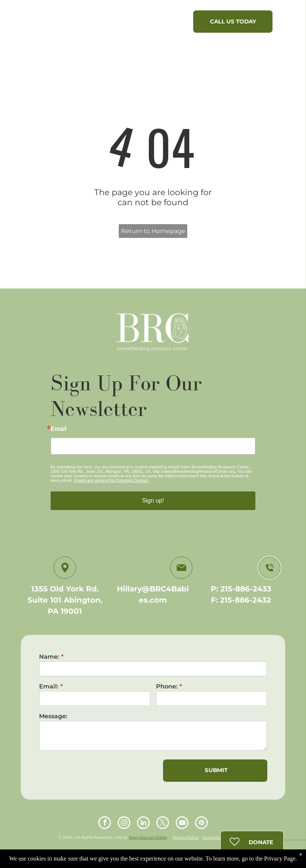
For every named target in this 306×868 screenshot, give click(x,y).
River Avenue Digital (148, 837)
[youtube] (182, 824)
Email (59, 429)
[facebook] (105, 824)
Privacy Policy (186, 837)
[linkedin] (143, 824)
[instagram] (124, 824)
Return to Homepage (153, 231)
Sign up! (153, 501)
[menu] (290, 23)
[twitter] (163, 824)
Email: (49, 686)
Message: (53, 716)
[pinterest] (201, 824)
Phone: (167, 686)
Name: (49, 657)
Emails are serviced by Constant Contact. (111, 480)
